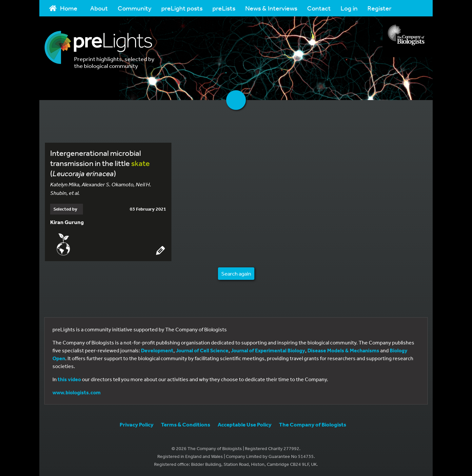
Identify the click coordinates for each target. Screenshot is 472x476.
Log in (349, 8)
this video (69, 379)
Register (379, 8)
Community (135, 8)
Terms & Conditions (186, 424)
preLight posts (182, 8)
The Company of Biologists (313, 424)
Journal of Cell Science (202, 350)
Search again (236, 273)
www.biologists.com (77, 392)
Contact (319, 8)
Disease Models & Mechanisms (343, 350)
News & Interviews (271, 8)
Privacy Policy (137, 424)
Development (157, 350)
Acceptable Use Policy (245, 424)
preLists (224, 8)
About (99, 8)
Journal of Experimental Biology (268, 350)
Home (63, 8)
